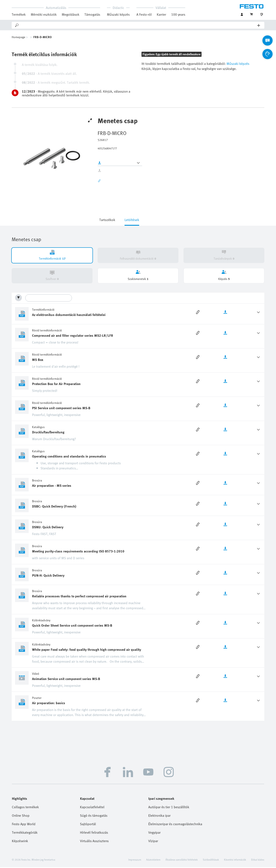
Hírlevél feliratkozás (94, 833)
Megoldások (71, 14)
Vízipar (153, 842)
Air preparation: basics (49, 704)
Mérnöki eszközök (44, 14)
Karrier (161, 14)
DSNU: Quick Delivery (48, 528)
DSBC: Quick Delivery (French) (54, 507)
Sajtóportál (88, 825)
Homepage (18, 38)
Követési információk (235, 860)
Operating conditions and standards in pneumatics (69, 457)
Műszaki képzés (118, 14)
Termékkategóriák (25, 833)
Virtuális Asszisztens (94, 842)
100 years (178, 14)
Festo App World (24, 825)
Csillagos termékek (25, 808)
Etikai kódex (258, 860)
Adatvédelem (153, 860)
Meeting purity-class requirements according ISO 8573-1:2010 (78, 552)
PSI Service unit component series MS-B (61, 409)
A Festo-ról (144, 14)
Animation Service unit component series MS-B (66, 680)
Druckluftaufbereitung (48, 433)
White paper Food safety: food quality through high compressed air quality (87, 650)
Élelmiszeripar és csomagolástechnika (175, 825)
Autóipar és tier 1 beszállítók (169, 808)
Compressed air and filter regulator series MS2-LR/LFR (73, 336)
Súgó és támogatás (94, 816)
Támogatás (92, 14)
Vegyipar (154, 833)
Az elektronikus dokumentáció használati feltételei (69, 316)
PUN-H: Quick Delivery (48, 576)
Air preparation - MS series (52, 486)
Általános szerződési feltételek (182, 860)
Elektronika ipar (159, 816)
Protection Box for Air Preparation (56, 385)
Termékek (19, 14)
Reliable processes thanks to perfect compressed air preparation (79, 597)
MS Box (38, 360)
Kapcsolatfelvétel (92, 808)
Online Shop (21, 816)
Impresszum (135, 860)
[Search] (138, 25)
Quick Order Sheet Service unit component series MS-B (72, 626)
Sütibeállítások (211, 860)
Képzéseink (20, 842)
